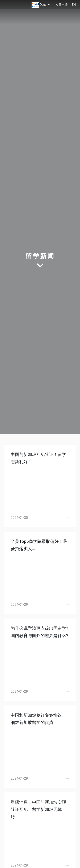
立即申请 (62, 5)
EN (74, 5)
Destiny (45, 5)
